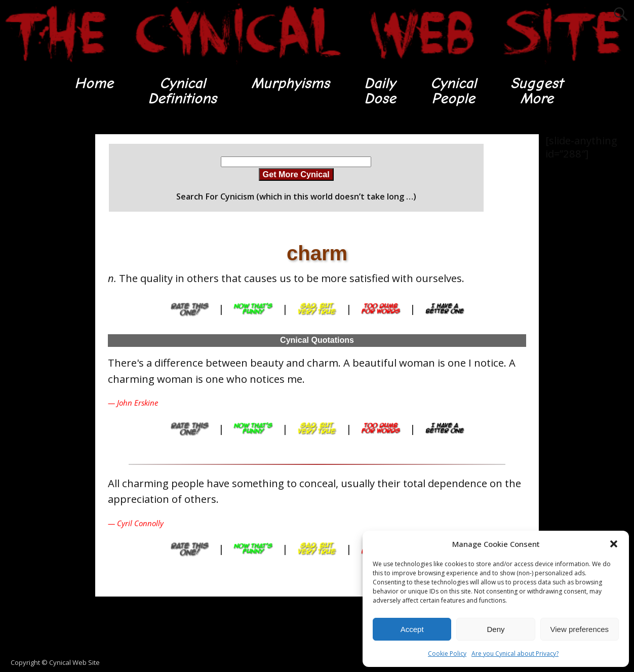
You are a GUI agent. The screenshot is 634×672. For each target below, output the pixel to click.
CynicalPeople (453, 91)
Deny (496, 629)
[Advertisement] (41, 287)
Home (93, 83)
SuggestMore (538, 91)
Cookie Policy (447, 654)
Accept (412, 629)
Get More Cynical (296, 175)
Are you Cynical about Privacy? (515, 654)
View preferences (580, 629)
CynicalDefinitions (182, 91)
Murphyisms (290, 83)
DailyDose (380, 91)
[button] (614, 544)
